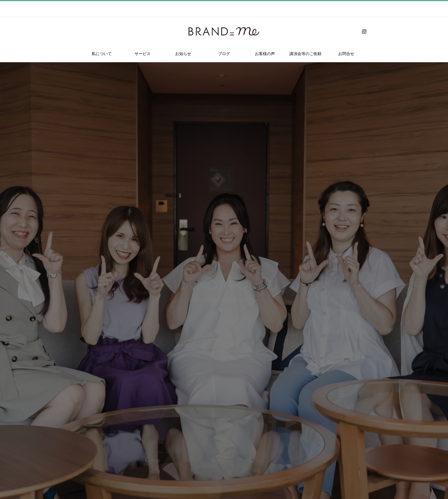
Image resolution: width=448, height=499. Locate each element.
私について (102, 54)
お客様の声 (265, 54)
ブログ (224, 54)
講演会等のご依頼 (305, 54)
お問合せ (346, 54)
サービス (143, 54)
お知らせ (183, 54)
